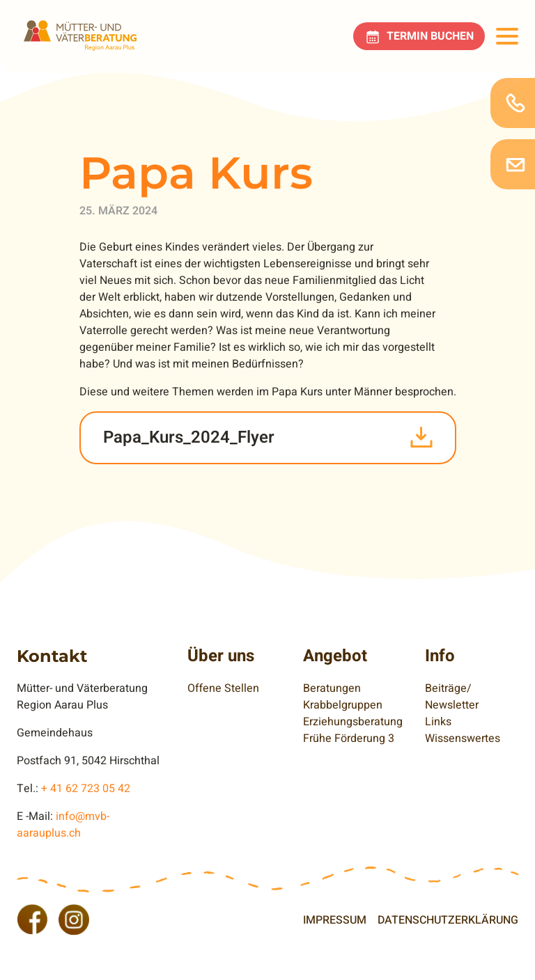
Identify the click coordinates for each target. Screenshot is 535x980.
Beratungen (332, 688)
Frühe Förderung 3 (349, 738)
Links (438, 722)
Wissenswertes (463, 738)
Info (440, 656)
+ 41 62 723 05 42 (86, 789)
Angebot (335, 656)
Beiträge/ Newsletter (452, 697)
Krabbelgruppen (343, 705)
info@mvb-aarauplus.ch (63, 825)
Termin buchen (430, 36)
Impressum (335, 920)
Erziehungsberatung (353, 722)
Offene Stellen (223, 688)
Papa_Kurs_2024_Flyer (189, 437)
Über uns (221, 656)
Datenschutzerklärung (448, 920)
